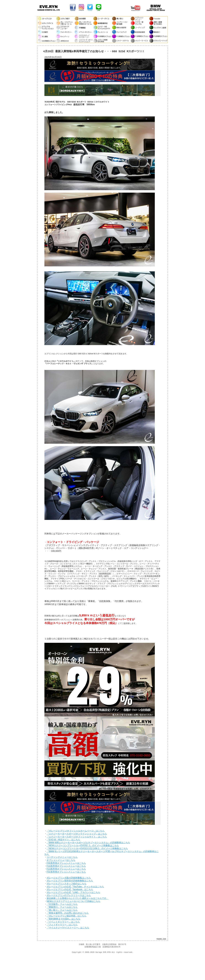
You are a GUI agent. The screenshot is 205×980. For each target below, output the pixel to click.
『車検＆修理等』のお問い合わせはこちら (68, 935)
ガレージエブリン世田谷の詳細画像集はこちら (70, 903)
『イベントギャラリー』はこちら (63, 944)
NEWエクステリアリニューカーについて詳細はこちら (73, 924)
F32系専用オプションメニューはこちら (66, 894)
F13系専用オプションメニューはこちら (66, 891)
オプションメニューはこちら (61, 883)
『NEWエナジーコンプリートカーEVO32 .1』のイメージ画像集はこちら (83, 868)
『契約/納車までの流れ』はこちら (63, 941)
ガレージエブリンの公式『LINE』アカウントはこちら (73, 915)
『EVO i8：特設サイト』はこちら (63, 862)
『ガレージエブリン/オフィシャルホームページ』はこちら (76, 853)
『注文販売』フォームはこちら (62, 926)
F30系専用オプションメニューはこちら (66, 885)
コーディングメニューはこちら (62, 880)
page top (162, 961)
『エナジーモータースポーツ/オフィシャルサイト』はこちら (77, 859)
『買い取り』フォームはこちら (62, 932)
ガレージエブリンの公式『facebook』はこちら (70, 912)
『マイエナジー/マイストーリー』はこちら (68, 950)
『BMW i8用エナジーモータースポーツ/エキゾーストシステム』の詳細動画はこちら (88, 865)
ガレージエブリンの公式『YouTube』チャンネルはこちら (75, 909)
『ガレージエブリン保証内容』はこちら (66, 938)
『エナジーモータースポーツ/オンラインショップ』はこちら (77, 856)
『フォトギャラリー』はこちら (62, 947)
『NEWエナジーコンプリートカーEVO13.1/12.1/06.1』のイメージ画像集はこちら (87, 871)
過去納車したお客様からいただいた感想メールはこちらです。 (78, 921)
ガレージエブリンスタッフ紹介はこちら (66, 906)
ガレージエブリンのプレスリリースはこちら (69, 918)
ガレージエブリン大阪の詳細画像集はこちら (69, 900)
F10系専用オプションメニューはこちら (66, 888)
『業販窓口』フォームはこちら (62, 930)
